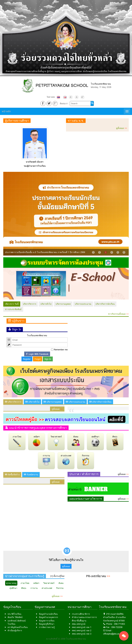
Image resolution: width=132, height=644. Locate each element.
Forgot (38, 359)
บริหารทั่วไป (46, 304)
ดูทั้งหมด (122, 128)
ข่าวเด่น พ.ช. (76, 121)
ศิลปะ (115, 441)
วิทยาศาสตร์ (56, 441)
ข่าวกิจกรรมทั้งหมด (118, 314)
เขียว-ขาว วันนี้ (12, 304)
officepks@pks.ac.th (113, 634)
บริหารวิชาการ (29, 304)
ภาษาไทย (17, 441)
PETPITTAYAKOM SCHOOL (62, 85)
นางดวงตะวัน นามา (35, 162)
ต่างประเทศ (66, 460)
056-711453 (120, 624)
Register (27, 359)
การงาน (46, 460)
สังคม (76, 441)
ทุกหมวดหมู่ (11, 583)
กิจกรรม (86, 460)
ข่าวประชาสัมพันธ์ (13, 309)
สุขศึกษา (95, 441)
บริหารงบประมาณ (83, 304)
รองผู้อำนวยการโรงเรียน (35, 166)
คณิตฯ (37, 441)
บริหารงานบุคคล (63, 304)
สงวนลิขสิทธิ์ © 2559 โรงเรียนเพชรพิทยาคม (66, 639)
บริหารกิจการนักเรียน (105, 304)
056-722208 (117, 627)
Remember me (61, 350)
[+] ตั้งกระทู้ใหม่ (57, 576)
